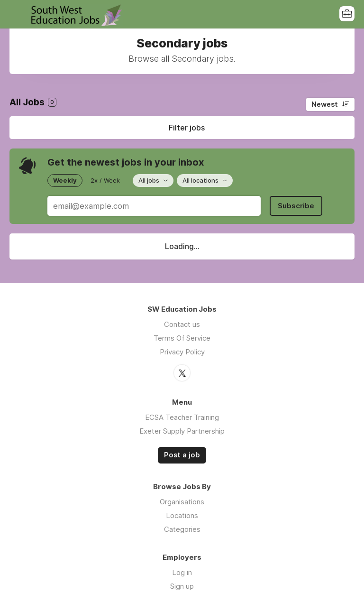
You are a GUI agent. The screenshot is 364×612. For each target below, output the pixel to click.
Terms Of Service (182, 338)
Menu (17, 14)
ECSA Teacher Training (182, 417)
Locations (182, 515)
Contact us (182, 324)
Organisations (182, 502)
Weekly (65, 180)
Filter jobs (187, 128)
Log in (182, 572)
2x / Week (105, 180)
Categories (182, 529)
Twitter (182, 373)
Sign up (182, 586)
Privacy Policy (182, 352)
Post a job (182, 455)
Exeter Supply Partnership (182, 431)
